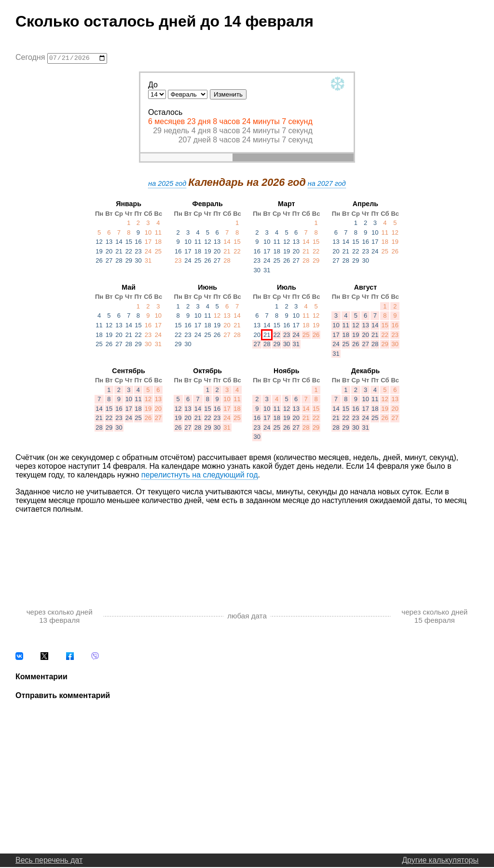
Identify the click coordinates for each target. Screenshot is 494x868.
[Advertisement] (247, 552)
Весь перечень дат (49, 861)
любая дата (247, 617)
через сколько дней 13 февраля (60, 617)
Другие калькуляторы (440, 861)
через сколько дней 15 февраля (434, 617)
